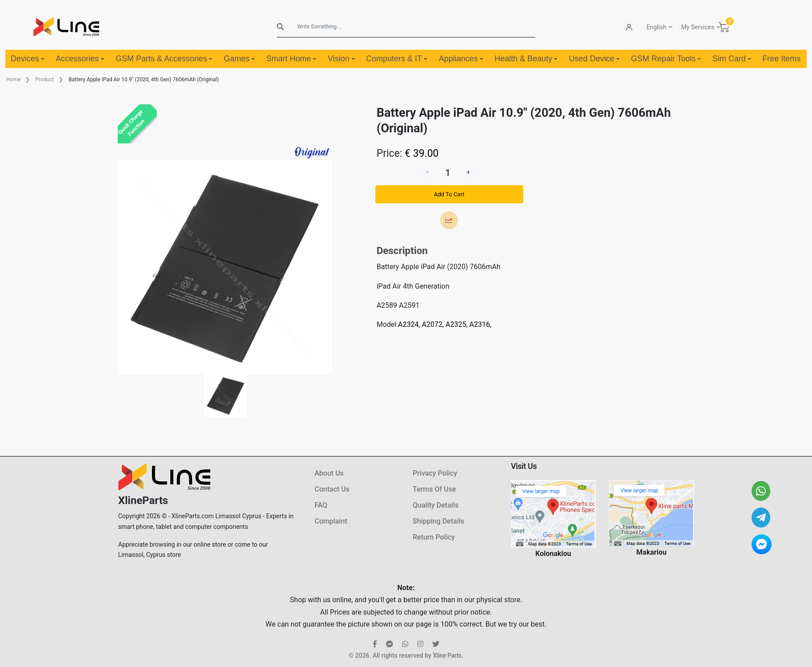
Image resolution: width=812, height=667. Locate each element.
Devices (28, 59)
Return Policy (434, 537)
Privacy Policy (435, 473)
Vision (341, 59)
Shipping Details (438, 521)
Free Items (781, 59)
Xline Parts (447, 655)
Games (239, 59)
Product (44, 79)
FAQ (321, 505)
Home (13, 79)
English (656, 27)
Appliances (461, 59)
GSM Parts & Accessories (164, 59)
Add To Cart (449, 194)
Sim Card (732, 59)
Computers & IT (397, 59)
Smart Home (291, 59)
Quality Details (436, 505)
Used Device (594, 59)
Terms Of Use (434, 489)
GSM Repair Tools (666, 59)
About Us (329, 473)
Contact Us (332, 489)
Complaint (331, 521)
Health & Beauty (526, 59)
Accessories (80, 59)
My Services (698, 27)
